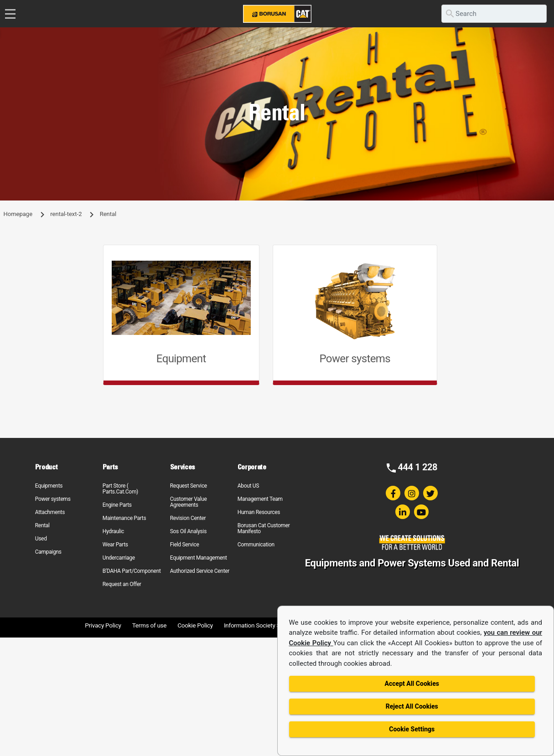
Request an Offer (122, 584)
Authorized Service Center (200, 571)
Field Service (185, 545)
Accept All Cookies (412, 684)
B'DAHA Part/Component (132, 571)
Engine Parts (117, 505)
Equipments (49, 486)
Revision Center (188, 518)
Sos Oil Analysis (188, 531)
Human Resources (259, 512)
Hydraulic (113, 531)
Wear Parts (115, 545)
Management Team (260, 499)
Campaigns (48, 552)
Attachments (50, 512)
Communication (256, 545)
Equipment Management (199, 558)
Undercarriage (119, 558)
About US (248, 486)
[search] (494, 14)
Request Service (189, 486)
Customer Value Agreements (189, 502)
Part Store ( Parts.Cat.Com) (120, 489)
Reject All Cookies (412, 706)
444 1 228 (417, 467)
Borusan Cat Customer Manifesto (264, 528)
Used (41, 539)
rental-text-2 (66, 214)
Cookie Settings (412, 729)
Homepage (18, 214)
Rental (42, 525)
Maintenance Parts (124, 518)
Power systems (53, 499)
